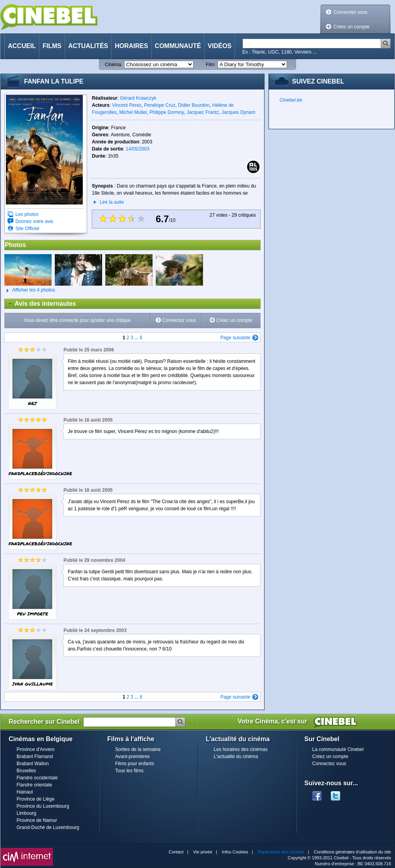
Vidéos (220, 46)
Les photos (27, 214)
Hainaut (25, 792)
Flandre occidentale (37, 778)
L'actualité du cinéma (236, 756)
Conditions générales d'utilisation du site (352, 852)
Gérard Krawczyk (138, 98)
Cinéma (113, 65)
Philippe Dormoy (167, 112)
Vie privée (203, 852)
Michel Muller (133, 112)
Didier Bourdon (194, 105)
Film (210, 65)
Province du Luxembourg (43, 806)
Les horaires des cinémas (241, 749)
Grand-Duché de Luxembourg (48, 827)
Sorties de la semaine (138, 749)
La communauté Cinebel (338, 749)
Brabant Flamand (35, 756)
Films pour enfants (135, 764)
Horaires (131, 46)
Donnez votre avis (34, 221)
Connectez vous (350, 12)
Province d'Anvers (35, 749)
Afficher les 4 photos (30, 290)
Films (52, 46)
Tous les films (129, 771)
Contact (176, 852)
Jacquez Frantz (203, 112)
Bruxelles (26, 771)
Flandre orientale (34, 785)
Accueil (22, 46)
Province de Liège (35, 799)
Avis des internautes (40, 304)
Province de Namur (37, 820)
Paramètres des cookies (281, 852)
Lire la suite (112, 202)
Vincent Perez (127, 105)
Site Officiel (27, 229)
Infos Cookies (235, 852)
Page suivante (235, 338)
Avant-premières (132, 756)
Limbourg (26, 813)
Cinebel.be (291, 100)
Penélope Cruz (160, 105)
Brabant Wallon (33, 764)
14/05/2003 (138, 149)
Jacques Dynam (238, 112)
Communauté (178, 46)
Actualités (88, 46)
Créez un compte (351, 27)
